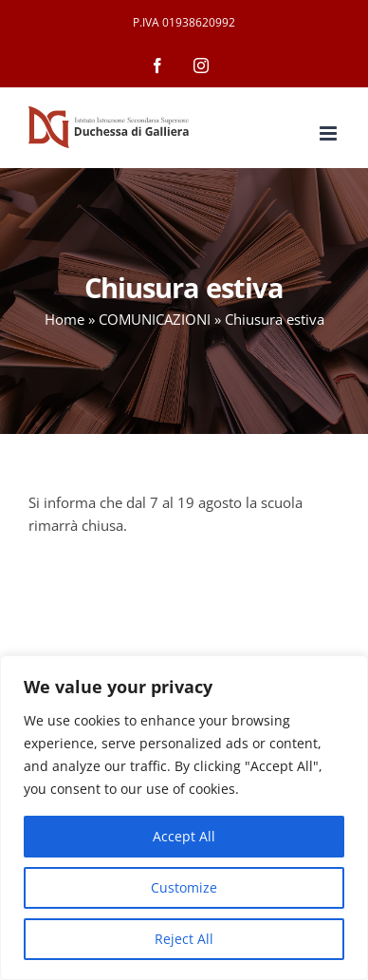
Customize (184, 887)
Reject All (184, 939)
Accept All (184, 836)
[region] (184, 818)
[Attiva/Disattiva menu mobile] (330, 133)
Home (64, 319)
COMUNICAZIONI (155, 319)
